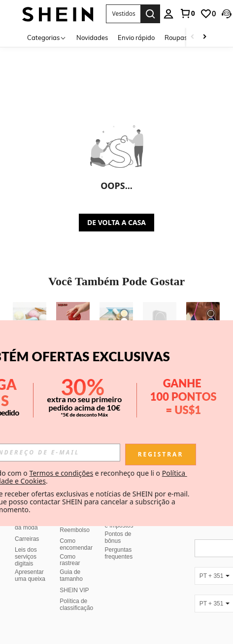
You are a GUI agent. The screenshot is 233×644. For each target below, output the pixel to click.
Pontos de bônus (118, 537)
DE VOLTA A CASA (116, 222)
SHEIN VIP (74, 590)
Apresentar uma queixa (30, 575)
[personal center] (168, 14)
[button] (227, 14)
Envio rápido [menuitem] (136, 38)
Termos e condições (61, 473)
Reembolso (75, 530)
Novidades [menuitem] (92, 38)
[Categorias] (47, 37)
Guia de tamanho (71, 575)
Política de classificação (76, 605)
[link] (187, 13)
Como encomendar (76, 544)
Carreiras (27, 539)
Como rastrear (70, 560)
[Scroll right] (204, 37)
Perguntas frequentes (119, 553)
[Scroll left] (193, 37)
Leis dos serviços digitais (26, 557)
